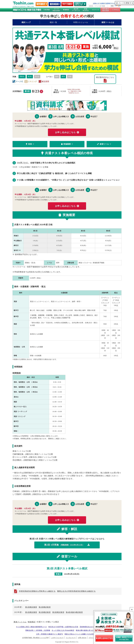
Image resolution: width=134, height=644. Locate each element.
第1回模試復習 (31, 607)
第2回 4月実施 (67, 545)
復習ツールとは (108, 22)
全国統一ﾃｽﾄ (96, 3)
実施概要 (67, 144)
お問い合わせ (82, 638)
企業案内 (103, 3)
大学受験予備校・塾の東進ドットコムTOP (35, 638)
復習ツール (104, 144)
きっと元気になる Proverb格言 (63, 630)
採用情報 (108, 3)
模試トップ (26, 22)
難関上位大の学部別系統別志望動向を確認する (76, 591)
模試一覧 (53, 22)
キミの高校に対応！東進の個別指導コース (31, 627)
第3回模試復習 (58, 612)
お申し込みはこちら (67, 132)
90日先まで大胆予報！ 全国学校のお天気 (63, 627)
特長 (30, 144)
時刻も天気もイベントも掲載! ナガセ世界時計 (81, 634)
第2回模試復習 (45, 607)
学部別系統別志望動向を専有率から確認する (37, 591)
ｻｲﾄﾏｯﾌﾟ (113, 3)
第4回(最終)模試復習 (74, 612)
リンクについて (71, 638)
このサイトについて (57, 638)
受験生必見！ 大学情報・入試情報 (38, 630)
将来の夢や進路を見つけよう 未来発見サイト (92, 630)
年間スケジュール (81, 22)
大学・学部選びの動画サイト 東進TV (50, 634)
